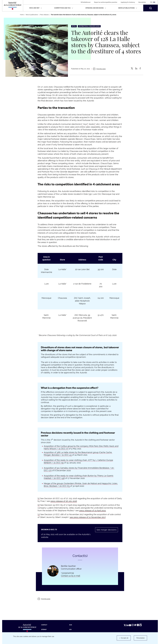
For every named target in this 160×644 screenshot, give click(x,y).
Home (22, 15)
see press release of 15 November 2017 (88, 517)
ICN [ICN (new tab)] (70, 630)
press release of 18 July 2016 (64, 501)
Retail (74, 26)
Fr (151, 2)
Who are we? (36, 8)
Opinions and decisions (96, 8)
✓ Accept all (124, 638)
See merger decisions (107, 530)
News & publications (128, 8)
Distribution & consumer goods (89, 26)
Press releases (44, 15)
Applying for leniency (128, 2)
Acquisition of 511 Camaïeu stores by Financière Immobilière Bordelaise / (78, 468)
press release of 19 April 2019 (92, 511)
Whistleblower (86, 2)
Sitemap (44, 630)
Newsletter (142, 2)
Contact (44, 625)
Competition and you (64, 8)
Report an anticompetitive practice (106, 2)
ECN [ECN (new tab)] (71, 625)
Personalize (140, 638)
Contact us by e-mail (71, 576)
